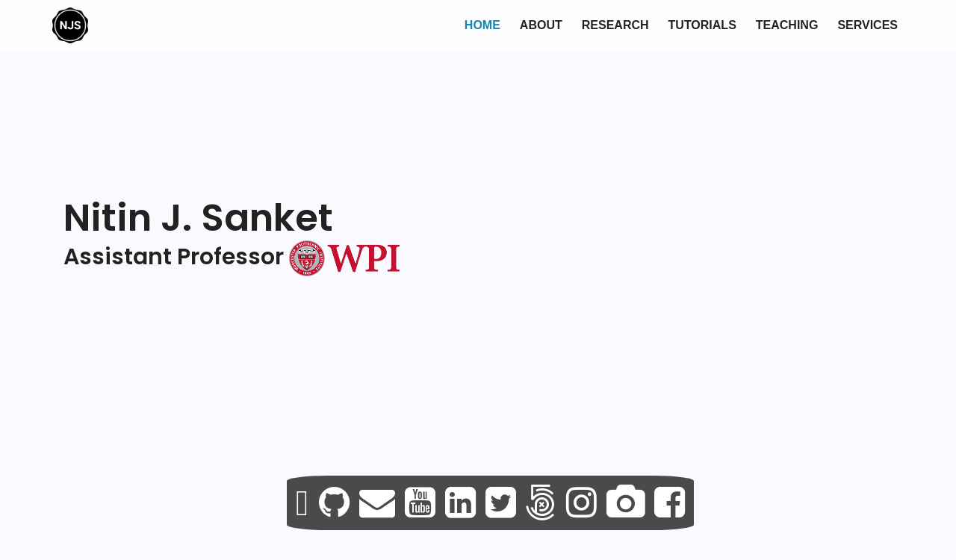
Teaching (787, 25)
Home (482, 25)
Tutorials (702, 25)
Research (615, 25)
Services (867, 25)
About (541, 25)
